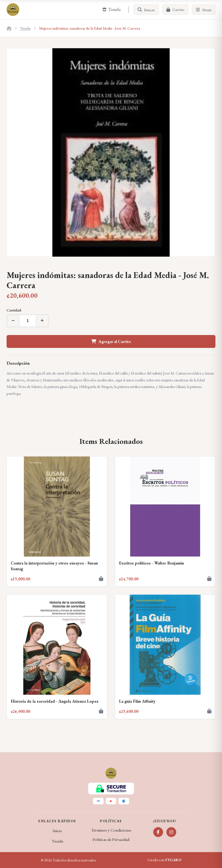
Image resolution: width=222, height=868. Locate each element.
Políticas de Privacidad (111, 839)
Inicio (57, 831)
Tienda (25, 28)
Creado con (164, 860)
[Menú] (204, 10)
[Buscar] (146, 10)
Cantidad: (14, 310)
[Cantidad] (28, 321)
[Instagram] (171, 832)
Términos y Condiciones (111, 830)
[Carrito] (175, 10)
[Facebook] (158, 832)
